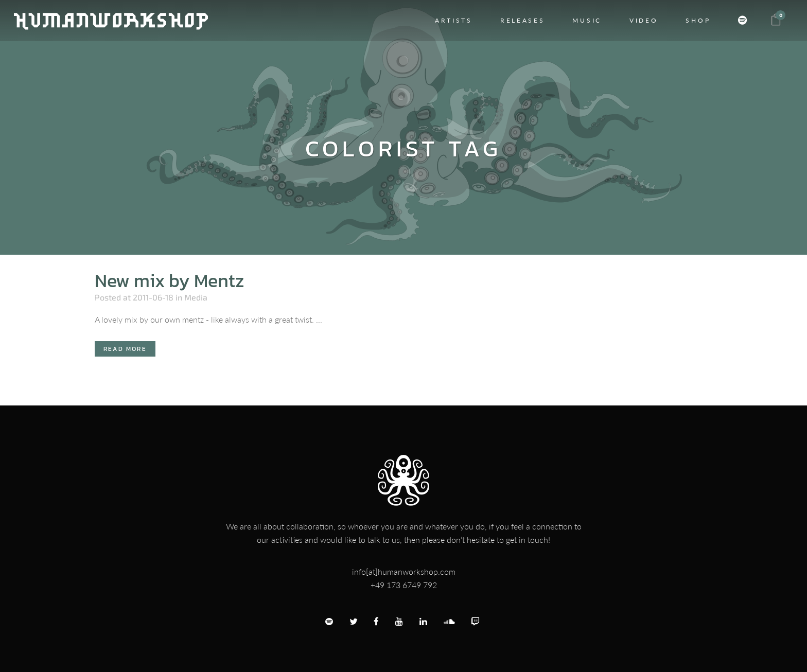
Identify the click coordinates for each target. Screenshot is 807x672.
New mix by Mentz (170, 280)
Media (196, 297)
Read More (125, 349)
